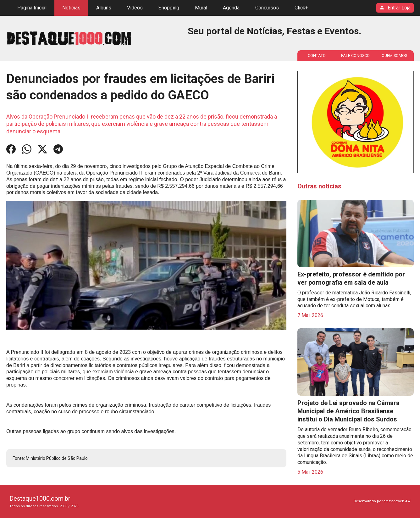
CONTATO (317, 56)
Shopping (169, 8)
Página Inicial (32, 8)
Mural (201, 8)
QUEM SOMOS (394, 56)
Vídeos (135, 8)
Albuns (104, 8)
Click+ (301, 8)
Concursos (267, 8)
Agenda (231, 8)
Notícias (71, 8)
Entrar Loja (395, 8)
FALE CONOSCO (355, 56)
